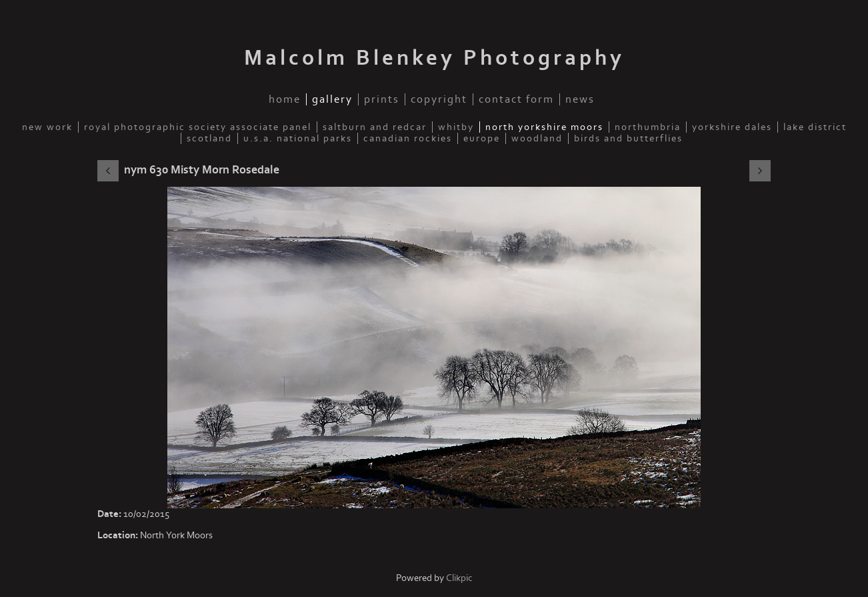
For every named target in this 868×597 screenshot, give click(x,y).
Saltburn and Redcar (375, 127)
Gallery (332, 99)
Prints (382, 99)
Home (285, 99)
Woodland (537, 138)
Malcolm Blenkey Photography (434, 58)
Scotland (209, 138)
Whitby (456, 127)
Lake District (815, 127)
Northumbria (648, 127)
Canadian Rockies (408, 138)
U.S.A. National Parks (298, 138)
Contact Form (516, 99)
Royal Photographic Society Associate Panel (198, 127)
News (580, 99)
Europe (482, 138)
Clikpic (459, 578)
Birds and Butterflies (628, 138)
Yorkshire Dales (732, 127)
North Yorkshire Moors (544, 127)
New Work (47, 127)
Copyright (439, 99)
